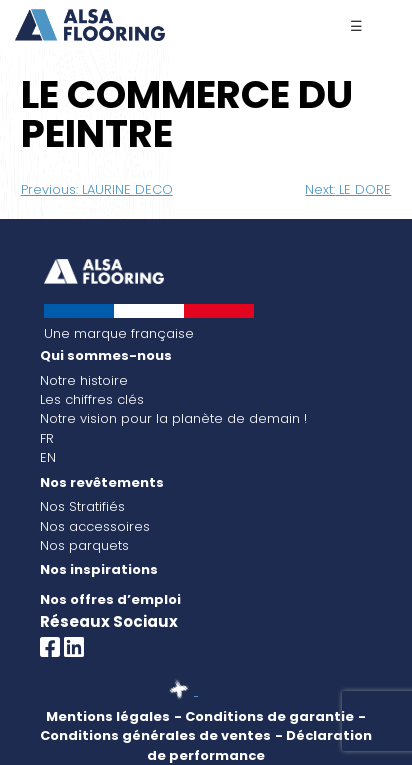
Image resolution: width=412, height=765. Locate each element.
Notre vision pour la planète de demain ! (173, 418)
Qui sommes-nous (106, 355)
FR (47, 438)
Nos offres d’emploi (110, 599)
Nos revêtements (102, 482)
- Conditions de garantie (264, 716)
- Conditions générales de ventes (203, 726)
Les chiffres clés (92, 399)
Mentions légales (108, 716)
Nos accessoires (95, 526)
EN (48, 457)
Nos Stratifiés (82, 506)
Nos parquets (84, 545)
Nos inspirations (99, 569)
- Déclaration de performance (259, 745)
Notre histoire (84, 380)
